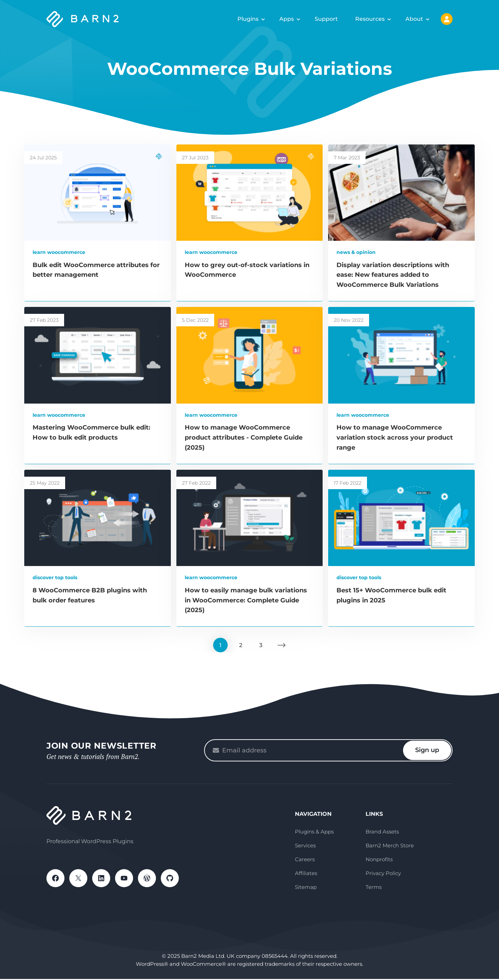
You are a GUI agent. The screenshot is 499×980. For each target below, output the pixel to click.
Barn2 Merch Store (390, 846)
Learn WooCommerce (59, 252)
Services (305, 846)
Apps (287, 19)
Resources (370, 19)
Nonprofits (379, 860)
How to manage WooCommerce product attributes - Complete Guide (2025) (244, 438)
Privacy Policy (383, 874)
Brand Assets (382, 833)
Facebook (55, 879)
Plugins (248, 19)
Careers (305, 860)
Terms (374, 888)
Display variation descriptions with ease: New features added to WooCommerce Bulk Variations (393, 275)
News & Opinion (356, 252)
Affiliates (306, 874)
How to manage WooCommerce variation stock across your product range (395, 438)
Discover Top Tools (55, 577)
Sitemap (306, 888)
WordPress (147, 879)
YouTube (124, 879)
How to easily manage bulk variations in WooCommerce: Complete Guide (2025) (246, 600)
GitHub (170, 879)
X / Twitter (78, 879)
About (414, 19)
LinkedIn (101, 879)
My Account (447, 19)
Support (326, 19)
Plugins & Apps (314, 833)
